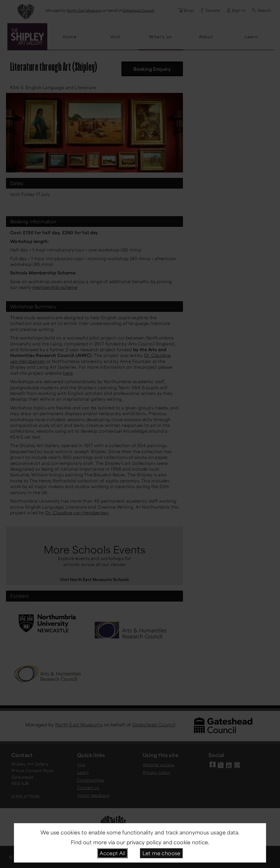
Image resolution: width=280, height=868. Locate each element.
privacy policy (144, 842)
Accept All (112, 853)
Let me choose (161, 853)
